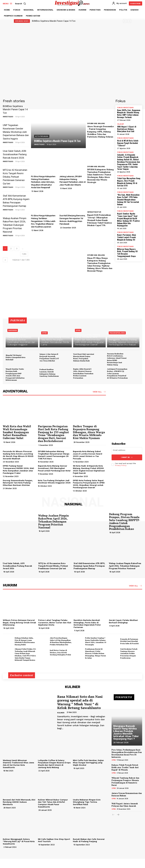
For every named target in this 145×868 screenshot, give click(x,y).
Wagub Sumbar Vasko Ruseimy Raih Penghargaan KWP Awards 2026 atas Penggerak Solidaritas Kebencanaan (15, 374)
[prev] (125, 21)
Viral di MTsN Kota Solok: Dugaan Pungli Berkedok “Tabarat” (128, 143)
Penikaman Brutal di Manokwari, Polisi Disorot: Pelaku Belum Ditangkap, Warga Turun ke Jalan (96, 653)
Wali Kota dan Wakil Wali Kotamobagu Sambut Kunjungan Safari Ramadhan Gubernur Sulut (17, 432)
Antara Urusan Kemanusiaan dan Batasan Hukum (127, 794)
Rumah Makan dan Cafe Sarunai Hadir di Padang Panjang (89, 840)
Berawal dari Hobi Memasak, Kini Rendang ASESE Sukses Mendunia (19, 802)
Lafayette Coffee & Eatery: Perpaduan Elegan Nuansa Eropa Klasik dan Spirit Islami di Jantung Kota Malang (54, 764)
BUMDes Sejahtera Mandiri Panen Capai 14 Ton (54, 21)
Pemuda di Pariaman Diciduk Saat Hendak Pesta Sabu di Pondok (129, 641)
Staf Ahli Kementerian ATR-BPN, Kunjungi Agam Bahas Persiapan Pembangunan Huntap (89, 566)
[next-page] (5, 260)
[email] (127, 450)
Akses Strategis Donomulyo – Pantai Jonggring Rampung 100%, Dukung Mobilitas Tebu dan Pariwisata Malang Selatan (101, 132)
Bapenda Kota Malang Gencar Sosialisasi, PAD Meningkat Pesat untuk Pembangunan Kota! (54, 468)
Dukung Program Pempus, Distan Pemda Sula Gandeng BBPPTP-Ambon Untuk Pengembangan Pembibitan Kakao (125, 521)
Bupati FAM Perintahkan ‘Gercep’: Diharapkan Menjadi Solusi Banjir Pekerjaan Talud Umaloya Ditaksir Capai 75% (99, 220)
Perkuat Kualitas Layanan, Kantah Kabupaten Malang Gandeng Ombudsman (49, 373)
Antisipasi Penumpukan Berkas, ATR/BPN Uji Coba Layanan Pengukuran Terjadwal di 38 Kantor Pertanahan (117, 373)
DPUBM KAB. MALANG (96, 123)
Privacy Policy (121, 465)
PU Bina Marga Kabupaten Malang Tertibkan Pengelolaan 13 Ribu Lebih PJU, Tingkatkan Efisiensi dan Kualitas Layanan (43, 221)
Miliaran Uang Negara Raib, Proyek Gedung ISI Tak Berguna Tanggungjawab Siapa (127, 252)
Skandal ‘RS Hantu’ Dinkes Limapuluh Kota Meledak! (16, 357)
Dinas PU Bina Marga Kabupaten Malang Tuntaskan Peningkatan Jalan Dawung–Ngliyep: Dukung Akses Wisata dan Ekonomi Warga (100, 264)
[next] (129, 21)
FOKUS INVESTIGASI (125, 108)
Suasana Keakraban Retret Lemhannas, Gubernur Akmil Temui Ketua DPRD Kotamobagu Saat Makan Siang (117, 359)
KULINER (61, 713)
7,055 (24, 254)
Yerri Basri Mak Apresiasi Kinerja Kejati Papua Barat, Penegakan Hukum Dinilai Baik (84, 357)
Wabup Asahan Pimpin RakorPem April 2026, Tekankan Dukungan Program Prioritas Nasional (15, 225)
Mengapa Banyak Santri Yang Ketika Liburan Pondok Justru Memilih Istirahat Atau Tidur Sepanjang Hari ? (126, 732)
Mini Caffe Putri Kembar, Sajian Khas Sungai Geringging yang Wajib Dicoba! (88, 763)
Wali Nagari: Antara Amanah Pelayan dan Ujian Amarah (125, 805)
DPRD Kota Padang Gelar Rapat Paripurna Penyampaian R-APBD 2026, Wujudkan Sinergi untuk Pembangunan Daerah (89, 484)
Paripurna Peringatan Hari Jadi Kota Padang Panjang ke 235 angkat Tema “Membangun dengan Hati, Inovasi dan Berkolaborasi (53, 434)
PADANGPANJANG (117, 333)
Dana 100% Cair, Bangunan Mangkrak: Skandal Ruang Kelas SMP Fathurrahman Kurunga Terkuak (129, 114)
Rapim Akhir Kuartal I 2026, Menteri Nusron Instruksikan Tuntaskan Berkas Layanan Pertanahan (83, 373)
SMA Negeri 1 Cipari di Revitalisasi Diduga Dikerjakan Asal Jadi (127, 129)
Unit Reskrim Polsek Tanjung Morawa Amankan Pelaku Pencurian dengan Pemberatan (129, 653)
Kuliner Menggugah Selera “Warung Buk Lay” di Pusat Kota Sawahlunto (19, 841)
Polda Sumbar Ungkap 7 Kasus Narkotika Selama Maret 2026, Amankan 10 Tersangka (96, 641)
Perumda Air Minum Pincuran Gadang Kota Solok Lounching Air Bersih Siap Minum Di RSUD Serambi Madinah (18, 455)
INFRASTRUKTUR (94, 212)
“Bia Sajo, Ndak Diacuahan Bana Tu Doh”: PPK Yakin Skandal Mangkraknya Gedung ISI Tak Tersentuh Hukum (128, 199)
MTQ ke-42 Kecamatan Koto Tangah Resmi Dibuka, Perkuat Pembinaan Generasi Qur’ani (15, 177)
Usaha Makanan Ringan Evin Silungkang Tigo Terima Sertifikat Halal (87, 802)
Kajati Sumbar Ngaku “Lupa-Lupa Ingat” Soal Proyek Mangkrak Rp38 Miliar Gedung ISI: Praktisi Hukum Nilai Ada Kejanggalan (128, 219)
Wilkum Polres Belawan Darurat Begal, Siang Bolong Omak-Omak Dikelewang (19, 623)
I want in (127, 457)
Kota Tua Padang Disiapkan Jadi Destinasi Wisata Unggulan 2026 (54, 482)
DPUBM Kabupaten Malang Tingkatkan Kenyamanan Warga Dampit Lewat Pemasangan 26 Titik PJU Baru (54, 455)
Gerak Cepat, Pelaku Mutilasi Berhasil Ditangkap (123, 621)
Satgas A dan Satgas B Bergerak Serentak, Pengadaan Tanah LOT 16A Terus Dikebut (49, 357)
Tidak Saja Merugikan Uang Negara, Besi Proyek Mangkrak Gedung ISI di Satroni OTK (129, 182)
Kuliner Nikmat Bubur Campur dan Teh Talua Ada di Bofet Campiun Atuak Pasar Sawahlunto (53, 803)
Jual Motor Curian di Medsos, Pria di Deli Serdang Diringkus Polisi (60, 652)
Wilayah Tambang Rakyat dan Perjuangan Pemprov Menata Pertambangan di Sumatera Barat (125, 781)
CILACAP (121, 124)
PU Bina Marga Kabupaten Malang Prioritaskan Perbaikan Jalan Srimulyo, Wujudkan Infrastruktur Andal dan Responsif (43, 182)
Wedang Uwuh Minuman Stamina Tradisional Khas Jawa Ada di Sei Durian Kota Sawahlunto (18, 764)
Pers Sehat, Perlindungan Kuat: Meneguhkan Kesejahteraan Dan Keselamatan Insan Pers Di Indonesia (127, 753)
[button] (21, 4)
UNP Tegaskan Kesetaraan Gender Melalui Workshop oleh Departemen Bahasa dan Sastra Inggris (16, 132)
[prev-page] (113, 815)
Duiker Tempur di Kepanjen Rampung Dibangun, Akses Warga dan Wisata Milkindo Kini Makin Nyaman (89, 432)
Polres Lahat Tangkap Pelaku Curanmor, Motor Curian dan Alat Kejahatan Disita (55, 623)
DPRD (44, 333)
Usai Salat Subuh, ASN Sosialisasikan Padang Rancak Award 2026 (15, 154)
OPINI (114, 760)
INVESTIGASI (8, 117)
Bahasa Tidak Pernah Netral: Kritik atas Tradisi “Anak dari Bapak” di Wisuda (125, 767)
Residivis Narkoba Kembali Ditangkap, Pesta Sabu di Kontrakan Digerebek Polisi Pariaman (87, 624)
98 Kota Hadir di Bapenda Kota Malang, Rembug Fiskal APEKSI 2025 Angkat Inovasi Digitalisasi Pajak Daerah (89, 469)
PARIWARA (13, 330)
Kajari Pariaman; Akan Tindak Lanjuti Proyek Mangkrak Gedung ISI (127, 237)
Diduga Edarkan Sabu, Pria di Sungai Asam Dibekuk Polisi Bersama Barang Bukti (25, 641)
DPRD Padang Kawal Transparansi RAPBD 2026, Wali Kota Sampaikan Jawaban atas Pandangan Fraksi (18, 469)
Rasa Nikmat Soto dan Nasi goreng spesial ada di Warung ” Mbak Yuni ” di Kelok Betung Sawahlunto (80, 702)
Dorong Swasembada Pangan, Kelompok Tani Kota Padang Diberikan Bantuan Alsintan (18, 483)
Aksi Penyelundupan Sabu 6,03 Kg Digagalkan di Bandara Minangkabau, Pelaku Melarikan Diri (61, 641)
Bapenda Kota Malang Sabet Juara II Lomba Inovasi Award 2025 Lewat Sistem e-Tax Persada (88, 455)
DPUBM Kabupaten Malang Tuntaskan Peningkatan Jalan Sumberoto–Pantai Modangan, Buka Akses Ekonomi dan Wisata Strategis (100, 176)
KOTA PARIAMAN (42, 136)
